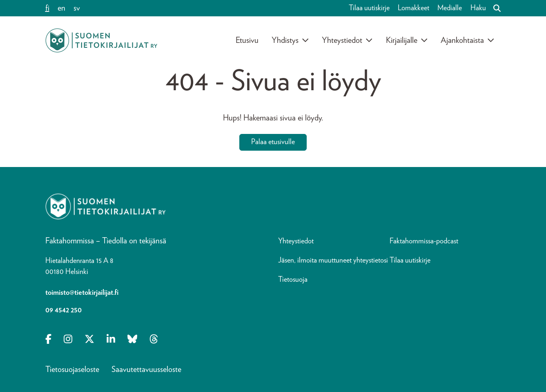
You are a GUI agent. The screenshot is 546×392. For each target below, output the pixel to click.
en (61, 8)
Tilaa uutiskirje (369, 8)
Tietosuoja (293, 280)
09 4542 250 (64, 310)
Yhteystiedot (296, 241)
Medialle (450, 8)
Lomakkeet (413, 8)
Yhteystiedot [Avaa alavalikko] (347, 40)
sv (77, 8)
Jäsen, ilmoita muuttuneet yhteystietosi (333, 261)
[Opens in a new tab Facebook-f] (48, 340)
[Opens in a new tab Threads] (154, 340)
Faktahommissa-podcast (424, 241)
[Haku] (494, 8)
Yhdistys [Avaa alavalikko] (290, 40)
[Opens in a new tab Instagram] (68, 340)
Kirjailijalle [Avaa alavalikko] (407, 40)
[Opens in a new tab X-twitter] (89, 340)
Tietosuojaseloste (72, 370)
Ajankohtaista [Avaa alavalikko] (468, 40)
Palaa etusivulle (273, 142)
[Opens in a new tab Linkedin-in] (111, 340)
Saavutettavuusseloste (146, 370)
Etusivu (247, 40)
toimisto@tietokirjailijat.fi (82, 293)
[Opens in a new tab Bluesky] (132, 340)
